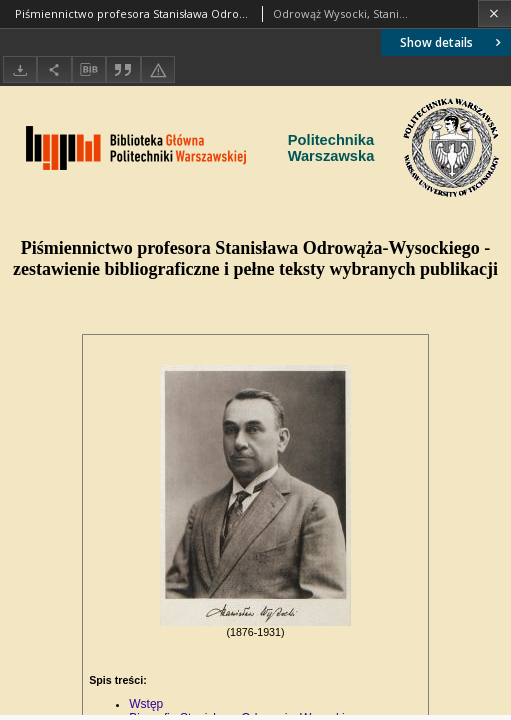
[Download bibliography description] (89, 70)
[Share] (54, 69)
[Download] (20, 69)
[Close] (494, 13)
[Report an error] (158, 69)
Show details (452, 42)
